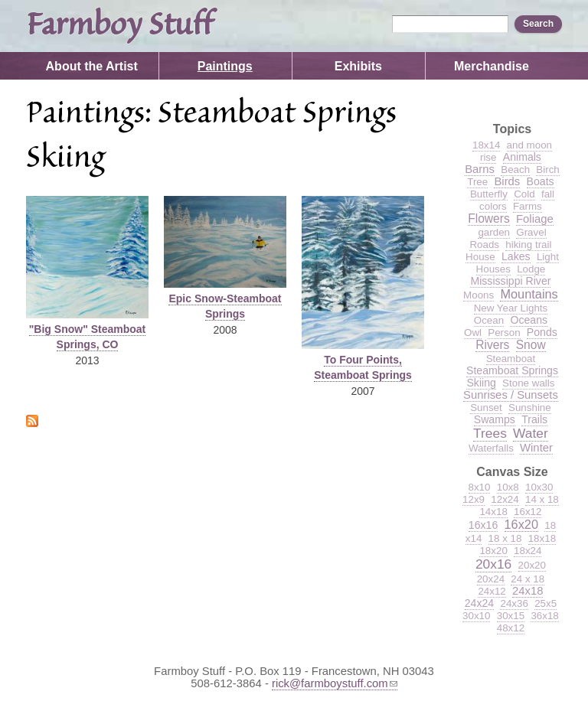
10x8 (508, 487)
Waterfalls (491, 448)
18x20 (493, 551)
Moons (479, 295)
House (480, 257)
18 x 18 (505, 538)
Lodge (531, 269)
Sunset (486, 408)
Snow (531, 345)
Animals (522, 157)
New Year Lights (511, 308)
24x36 (514, 603)
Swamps (495, 419)
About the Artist (92, 66)
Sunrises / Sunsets (511, 395)
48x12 (511, 628)
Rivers (492, 345)
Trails (534, 419)
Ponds (542, 332)
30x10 (476, 616)
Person (504, 333)
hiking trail (528, 245)
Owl (473, 333)
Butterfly (489, 194)
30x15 (511, 616)
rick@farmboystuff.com (335, 683)
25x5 (546, 603)
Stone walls (528, 383)
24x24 (479, 603)
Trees (490, 433)
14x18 (493, 512)
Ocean (489, 320)
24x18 (528, 591)
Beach (515, 170)
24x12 (492, 591)
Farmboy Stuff (119, 26)
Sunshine (530, 408)
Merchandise (492, 66)
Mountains (529, 294)
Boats (541, 181)
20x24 (491, 579)
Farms (528, 206)
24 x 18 (528, 579)
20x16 (493, 564)
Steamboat (511, 359)
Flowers (489, 218)
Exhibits (358, 66)
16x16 (483, 525)
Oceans (529, 320)
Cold (524, 194)
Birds (507, 181)
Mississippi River (510, 281)
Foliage (535, 219)
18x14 (486, 145)
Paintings (225, 66)
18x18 (542, 538)
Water (531, 433)
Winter (536, 448)
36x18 (544, 616)
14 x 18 (542, 499)
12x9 (474, 499)
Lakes (516, 256)
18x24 (528, 551)
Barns (480, 169)
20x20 (532, 565)
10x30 (539, 487)
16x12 (528, 512)
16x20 (522, 524)
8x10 (480, 487)
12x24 (505, 499)
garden (494, 232)
